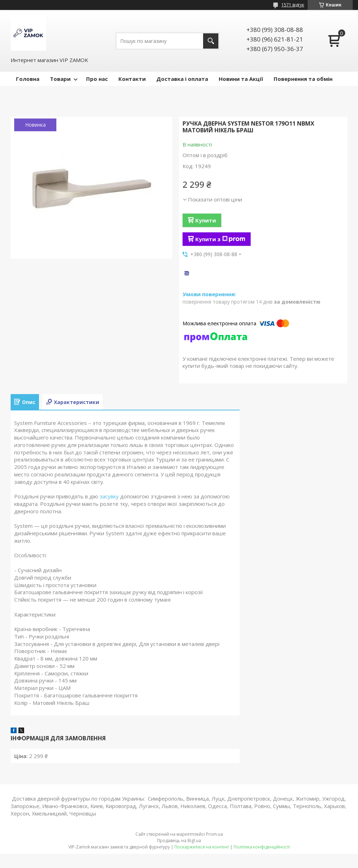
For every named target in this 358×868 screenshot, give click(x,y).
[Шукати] (211, 41)
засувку (109, 496)
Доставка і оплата (182, 79)
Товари (60, 79)
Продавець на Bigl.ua (179, 841)
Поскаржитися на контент (202, 847)
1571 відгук (293, 5)
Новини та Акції (241, 79)
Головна (28, 79)
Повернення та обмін (303, 79)
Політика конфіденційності (262, 847)
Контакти (132, 79)
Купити (206, 220)
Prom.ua (214, 834)
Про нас (97, 79)
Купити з (220, 239)
